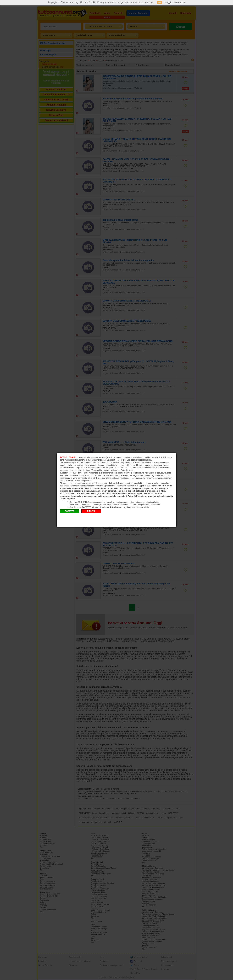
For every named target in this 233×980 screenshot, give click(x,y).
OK (160, 2)
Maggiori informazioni (175, 2)
